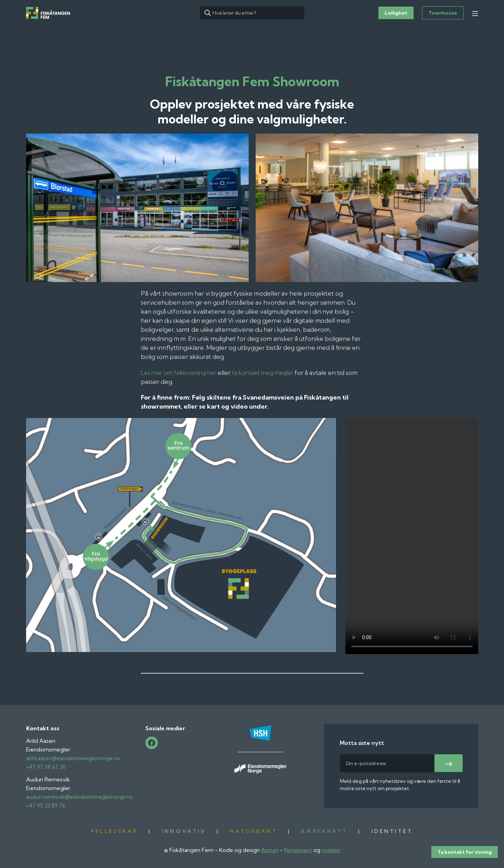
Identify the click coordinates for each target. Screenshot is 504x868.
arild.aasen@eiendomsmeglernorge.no (76, 758)
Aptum (268, 850)
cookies (332, 850)
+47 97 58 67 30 (46, 767)
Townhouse (443, 13)
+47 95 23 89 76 (46, 805)
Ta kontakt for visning (465, 856)
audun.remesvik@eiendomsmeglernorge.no (83, 797)
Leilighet (396, 13)
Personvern (298, 850)
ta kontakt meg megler (271, 373)
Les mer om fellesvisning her (181, 373)
